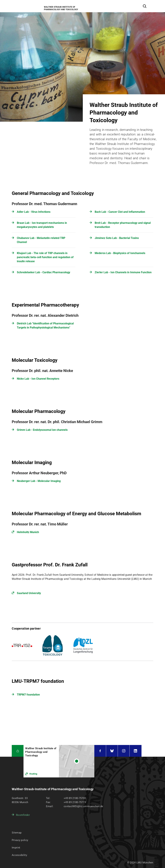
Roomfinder (23, 815)
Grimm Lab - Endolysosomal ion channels (42, 430)
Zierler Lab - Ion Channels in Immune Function (123, 272)
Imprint (16, 848)
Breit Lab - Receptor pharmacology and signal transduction (123, 225)
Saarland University (29, 593)
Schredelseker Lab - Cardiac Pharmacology (44, 272)
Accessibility (19, 855)
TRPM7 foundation (28, 695)
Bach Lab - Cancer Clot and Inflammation (120, 212)
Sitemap (17, 833)
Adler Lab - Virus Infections (34, 212)
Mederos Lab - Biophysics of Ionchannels (120, 253)
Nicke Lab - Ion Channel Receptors (38, 379)
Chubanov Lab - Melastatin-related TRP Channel (41, 240)
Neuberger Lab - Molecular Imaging (39, 481)
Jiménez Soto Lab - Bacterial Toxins (117, 238)
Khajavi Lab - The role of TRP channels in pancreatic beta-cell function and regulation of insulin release (45, 257)
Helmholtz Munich (28, 532)
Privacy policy (20, 840)
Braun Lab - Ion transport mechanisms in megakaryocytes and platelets (42, 225)
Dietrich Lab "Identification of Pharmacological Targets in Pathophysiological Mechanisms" (45, 325)
